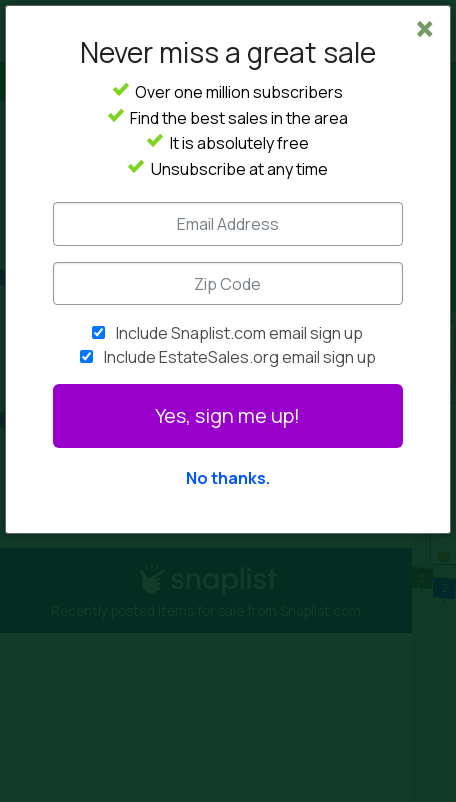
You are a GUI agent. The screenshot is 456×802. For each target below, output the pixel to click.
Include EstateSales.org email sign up (240, 357)
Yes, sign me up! (227, 415)
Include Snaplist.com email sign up (239, 333)
